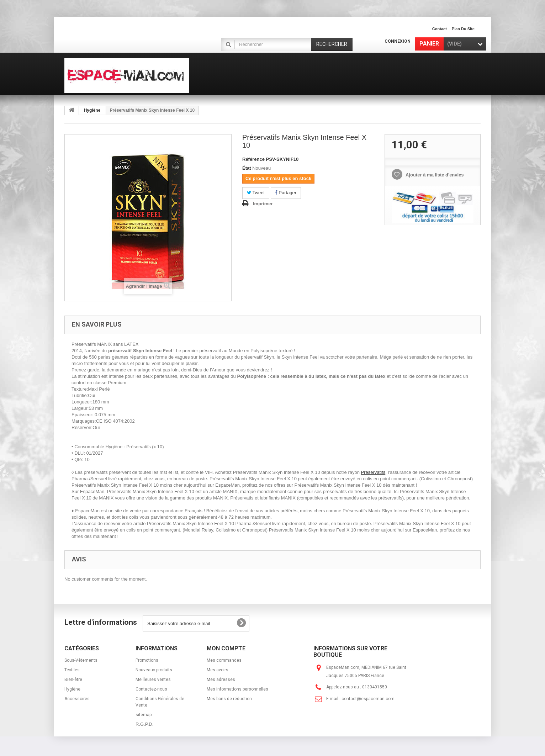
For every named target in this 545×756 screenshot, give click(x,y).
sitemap (144, 715)
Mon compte (226, 648)
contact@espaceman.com (368, 699)
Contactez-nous (151, 689)
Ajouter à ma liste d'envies (434, 175)
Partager (286, 193)
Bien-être (73, 680)
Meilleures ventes (153, 680)
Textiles (72, 670)
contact (440, 29)
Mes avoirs (218, 670)
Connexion (398, 41)
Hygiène (92, 110)
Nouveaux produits (154, 670)
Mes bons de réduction (229, 699)
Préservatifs (373, 472)
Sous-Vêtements (81, 660)
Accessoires (77, 699)
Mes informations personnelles (237, 689)
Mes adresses (221, 680)
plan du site (463, 29)
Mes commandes (224, 660)
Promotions (147, 660)
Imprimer (263, 204)
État (247, 168)
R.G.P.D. (144, 724)
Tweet (256, 193)
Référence (253, 159)
